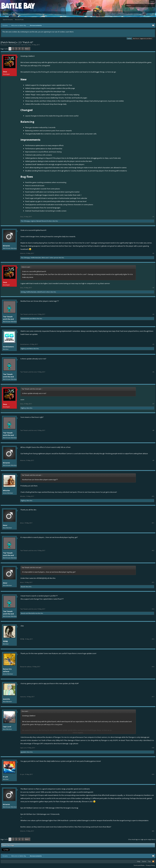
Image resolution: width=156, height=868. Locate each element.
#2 (153, 253)
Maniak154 (40, 221)
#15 (153, 639)
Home (144, 861)
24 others (49, 221)
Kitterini (6, 246)
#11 (153, 523)
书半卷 (5, 641)
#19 (153, 774)
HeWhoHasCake (36, 258)
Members (16, 14)
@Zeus (23, 447)
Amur (5, 525)
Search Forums (8, 20)
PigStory (24, 349)
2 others (48, 292)
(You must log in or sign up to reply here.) (142, 839)
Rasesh (23, 587)
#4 (153, 314)
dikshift (40, 292)
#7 (153, 404)
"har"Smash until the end (8, 318)
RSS (153, 861)
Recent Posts (19, 20)
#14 (153, 609)
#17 (153, 697)
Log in (152, 1)
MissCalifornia (33, 613)
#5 (153, 344)
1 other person (54, 258)
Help (139, 861)
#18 (153, 748)
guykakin (24, 752)
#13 (153, 582)
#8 (153, 430)
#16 (153, 667)
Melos (44, 258)
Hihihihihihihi (25, 318)
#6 (153, 372)
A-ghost (33, 221)
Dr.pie (5, 777)
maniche (6, 699)
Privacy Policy (150, 865)
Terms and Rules (139, 865)
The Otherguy (25, 221)
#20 (153, 831)
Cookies (129, 38)
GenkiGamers (8, 347)
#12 (153, 551)
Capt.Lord (7, 727)
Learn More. (70, 32)
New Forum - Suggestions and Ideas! (142, 38)
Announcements (15, 45)
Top (149, 861)
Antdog (23, 292)
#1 (153, 217)
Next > (27, 49)
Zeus (30, 45)
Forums (6, 14)
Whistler (6, 490)
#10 (153, 496)
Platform (10, 6)
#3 (153, 288)
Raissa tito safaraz (7, 670)
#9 (153, 460)
